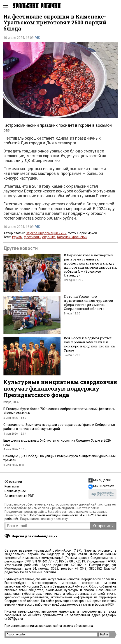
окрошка (49, 237)
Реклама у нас (15, 491)
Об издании (13, 482)
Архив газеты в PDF (19, 496)
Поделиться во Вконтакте (37, 37)
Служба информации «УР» (46, 233)
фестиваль (32, 237)
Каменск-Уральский (72, 237)
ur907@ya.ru (14, 619)
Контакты (12, 486)
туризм (17, 237)
